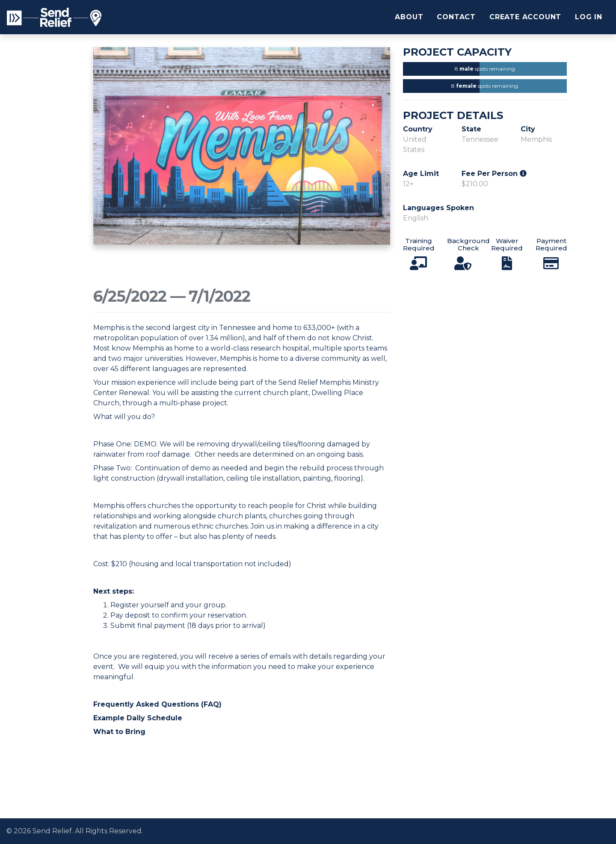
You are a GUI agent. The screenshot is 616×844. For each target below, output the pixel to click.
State (471, 129)
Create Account (525, 17)
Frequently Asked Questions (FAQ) (157, 704)
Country (418, 129)
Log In (589, 17)
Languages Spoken (438, 208)
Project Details (453, 116)
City (528, 129)
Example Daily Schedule (138, 718)
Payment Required (551, 244)
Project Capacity (457, 52)
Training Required (419, 244)
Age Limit (421, 174)
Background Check (468, 244)
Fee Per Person (494, 174)
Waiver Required (507, 244)
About (409, 17)
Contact (456, 17)
